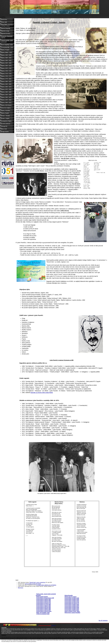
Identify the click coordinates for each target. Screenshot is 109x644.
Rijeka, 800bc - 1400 (7, 53)
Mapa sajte (4, 22)
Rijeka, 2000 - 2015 (6, 103)
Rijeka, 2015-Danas (6, 105)
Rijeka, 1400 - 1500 (6, 55)
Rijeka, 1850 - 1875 (6, 87)
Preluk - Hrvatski (6, 116)
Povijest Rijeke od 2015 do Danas (44, 611)
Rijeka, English (5, 113)
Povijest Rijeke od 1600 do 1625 (72, 599)
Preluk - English (5, 118)
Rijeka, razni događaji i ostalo (43, 613)
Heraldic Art (54, 626)
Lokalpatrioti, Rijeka (6, 121)
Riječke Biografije (6, 28)
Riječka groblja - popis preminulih (7, 41)
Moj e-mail (4, 129)
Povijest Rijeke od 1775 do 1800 (44, 605)
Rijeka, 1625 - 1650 (6, 63)
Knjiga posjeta (5, 132)
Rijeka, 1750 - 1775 (6, 76)
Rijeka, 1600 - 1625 (6, 60)
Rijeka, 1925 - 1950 (6, 95)
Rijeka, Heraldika (6, 111)
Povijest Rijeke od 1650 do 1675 (72, 601)
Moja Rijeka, (7, 25)
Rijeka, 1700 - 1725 (6, 71)
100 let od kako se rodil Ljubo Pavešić (33, 584)
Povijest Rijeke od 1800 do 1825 (72, 605)
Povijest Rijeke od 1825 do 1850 (44, 606)
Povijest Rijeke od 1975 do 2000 (44, 610)
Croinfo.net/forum (6, 124)
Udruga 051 (4, 126)
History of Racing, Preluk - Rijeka (72, 611)
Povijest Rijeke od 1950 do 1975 (72, 609)
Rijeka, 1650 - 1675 (6, 66)
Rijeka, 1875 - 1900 (6, 89)
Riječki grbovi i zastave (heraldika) (72, 613)
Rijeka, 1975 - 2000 (6, 100)
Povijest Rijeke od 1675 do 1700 (44, 602)
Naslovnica (4, 20)
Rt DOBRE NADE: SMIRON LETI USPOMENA (46, 585)
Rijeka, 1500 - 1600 (6, 58)
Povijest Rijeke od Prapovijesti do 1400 (45, 598)
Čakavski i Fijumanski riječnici (7, 37)
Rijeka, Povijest (5, 50)
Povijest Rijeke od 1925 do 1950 (44, 609)
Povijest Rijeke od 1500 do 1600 (44, 599)
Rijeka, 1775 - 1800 (6, 79)
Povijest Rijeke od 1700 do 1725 (72, 602)
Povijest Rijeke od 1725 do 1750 (44, 603)
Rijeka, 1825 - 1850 (6, 84)
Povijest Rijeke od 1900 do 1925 (72, 607)
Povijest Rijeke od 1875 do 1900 (44, 607)
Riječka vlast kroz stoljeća (71, 597)
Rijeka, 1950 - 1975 (6, 97)
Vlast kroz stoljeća (6, 108)
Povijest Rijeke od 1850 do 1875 (72, 606)
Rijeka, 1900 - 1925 (6, 92)
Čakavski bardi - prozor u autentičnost (37, 582)
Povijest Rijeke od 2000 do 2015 (72, 610)
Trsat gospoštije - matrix (7, 47)
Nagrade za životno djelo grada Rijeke (42, 393)
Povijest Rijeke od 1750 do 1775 (72, 603)
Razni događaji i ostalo (7, 45)
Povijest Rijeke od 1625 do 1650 (44, 601)
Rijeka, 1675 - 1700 (6, 68)
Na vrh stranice (103, 620)
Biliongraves (21, 588)
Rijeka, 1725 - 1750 (6, 74)
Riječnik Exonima (6, 34)
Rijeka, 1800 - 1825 (6, 82)
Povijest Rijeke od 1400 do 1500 (72, 598)
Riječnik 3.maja (5, 31)
